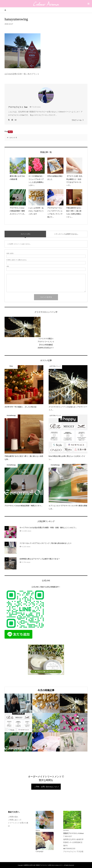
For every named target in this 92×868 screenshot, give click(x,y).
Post (6, 131)
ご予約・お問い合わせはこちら (46, 787)
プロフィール (77, 120)
